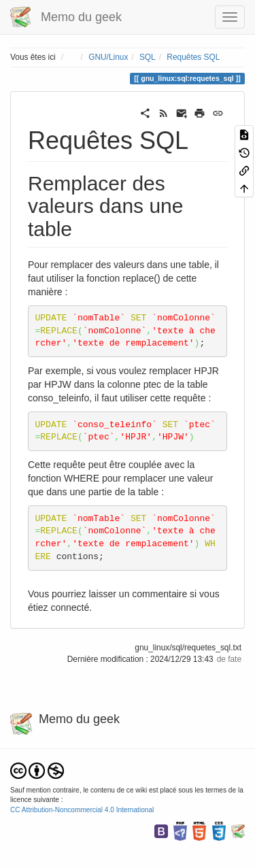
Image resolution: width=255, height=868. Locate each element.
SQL (148, 57)
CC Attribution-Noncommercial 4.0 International (82, 810)
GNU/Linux (108, 57)
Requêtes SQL (193, 57)
